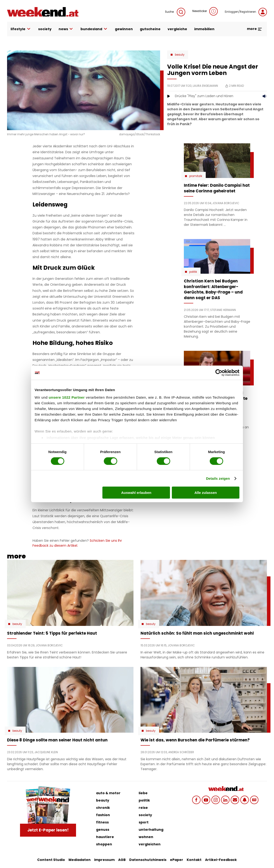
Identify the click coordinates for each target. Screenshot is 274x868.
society (45, 29)
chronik (103, 808)
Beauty (180, 55)
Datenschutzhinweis (148, 860)
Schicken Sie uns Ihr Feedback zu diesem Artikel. (77, 543)
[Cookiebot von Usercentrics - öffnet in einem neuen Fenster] (219, 373)
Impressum (104, 860)
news (66, 29)
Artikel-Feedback (221, 860)
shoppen (104, 844)
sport (144, 822)
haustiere (105, 837)
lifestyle (21, 29)
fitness (102, 822)
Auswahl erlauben (136, 493)
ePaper (177, 860)
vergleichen (150, 844)
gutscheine (150, 29)
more (255, 29)
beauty (103, 800)
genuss (103, 830)
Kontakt (194, 860)
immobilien (204, 29)
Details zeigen (218, 478)
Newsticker (205, 11)
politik (144, 800)
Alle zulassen (206, 493)
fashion (103, 815)
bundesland (94, 29)
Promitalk (196, 176)
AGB (122, 860)
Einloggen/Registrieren (246, 12)
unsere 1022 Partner (67, 397)
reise (143, 808)
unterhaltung (151, 830)
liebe (143, 793)
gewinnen (124, 29)
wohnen (146, 837)
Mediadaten (80, 860)
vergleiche (177, 29)
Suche (175, 12)
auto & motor (108, 793)
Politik (193, 272)
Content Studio (51, 860)
